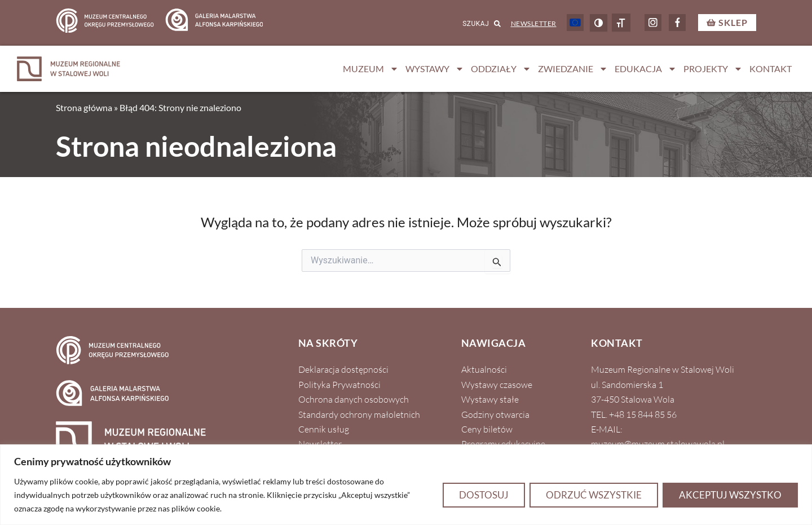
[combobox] (467, 24)
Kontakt (771, 69)
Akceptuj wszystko (730, 495)
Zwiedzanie (573, 69)
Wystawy (435, 69)
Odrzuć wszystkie (594, 495)
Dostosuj (484, 495)
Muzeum (371, 69)
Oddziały (501, 69)
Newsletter (534, 23)
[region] (406, 485)
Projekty (713, 69)
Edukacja (646, 69)
